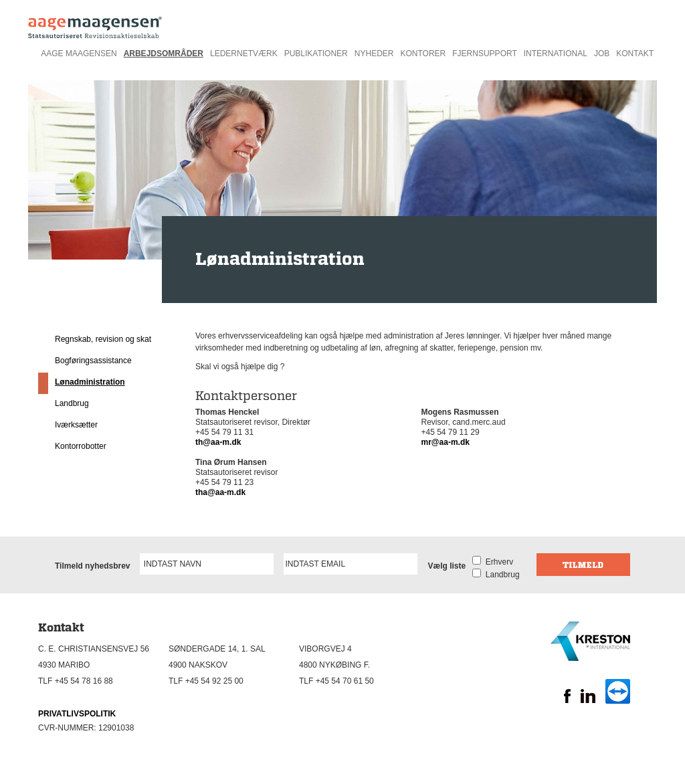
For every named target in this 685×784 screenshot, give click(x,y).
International (556, 54)
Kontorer (423, 54)
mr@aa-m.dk (446, 442)
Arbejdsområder (164, 54)
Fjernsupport (484, 54)
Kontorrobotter (81, 446)
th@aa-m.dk (218, 442)
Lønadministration (90, 382)
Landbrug (72, 403)
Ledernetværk (244, 54)
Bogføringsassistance (93, 361)
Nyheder (374, 54)
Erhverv (497, 562)
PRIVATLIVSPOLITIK (77, 714)
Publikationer (316, 54)
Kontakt (635, 54)
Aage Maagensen (79, 54)
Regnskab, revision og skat (103, 339)
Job (602, 54)
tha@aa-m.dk (220, 492)
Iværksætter (76, 425)
